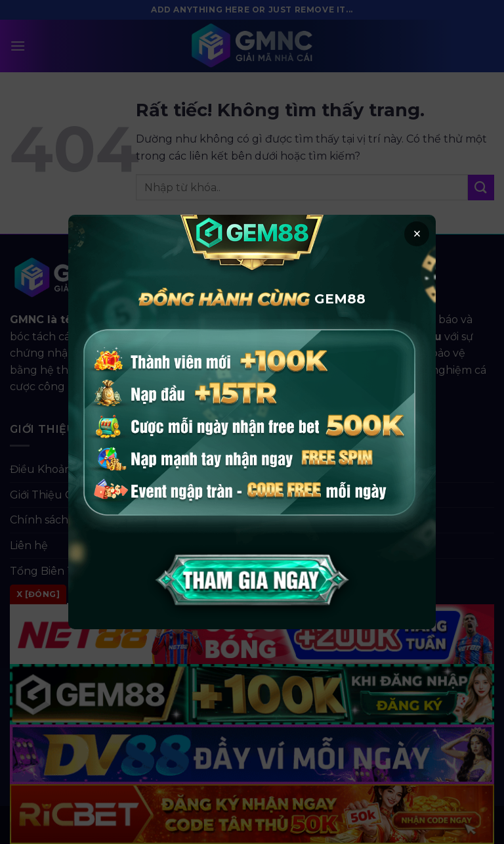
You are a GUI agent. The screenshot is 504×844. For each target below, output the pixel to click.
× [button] (417, 234)
